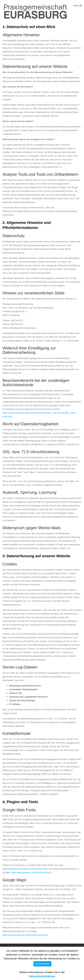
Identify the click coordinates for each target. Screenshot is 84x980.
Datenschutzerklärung (42, 976)
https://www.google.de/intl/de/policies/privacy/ (25, 935)
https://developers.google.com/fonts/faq (22, 869)
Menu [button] (78, 6)
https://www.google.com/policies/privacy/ (31, 873)
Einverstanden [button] (42, 964)
